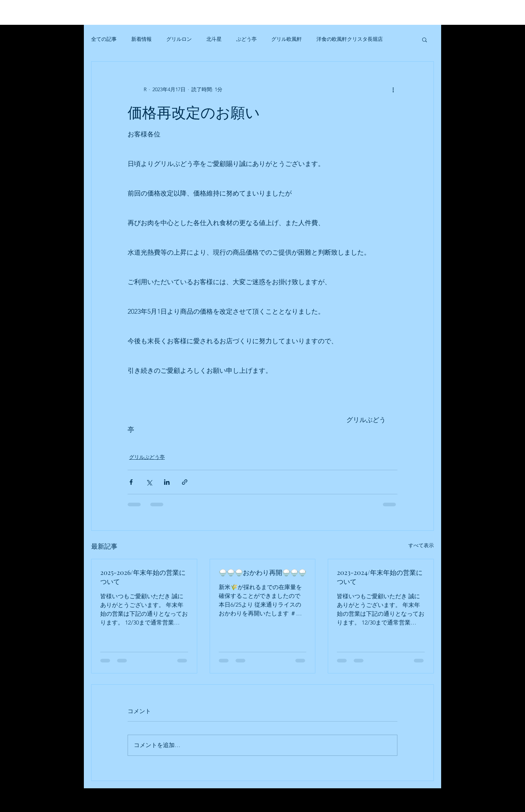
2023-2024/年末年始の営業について (380, 577)
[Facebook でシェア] (131, 482)
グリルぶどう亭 (147, 457)
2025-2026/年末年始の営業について (143, 577)
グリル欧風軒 (287, 39)
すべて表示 (421, 545)
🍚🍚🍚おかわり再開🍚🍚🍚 (262, 572)
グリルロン (179, 39)
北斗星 (214, 39)
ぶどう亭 (246, 39)
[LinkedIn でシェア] (167, 482)
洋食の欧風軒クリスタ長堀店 (350, 39)
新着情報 (141, 39)
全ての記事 (104, 39)
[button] (425, 39)
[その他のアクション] (393, 89)
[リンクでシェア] (185, 482)
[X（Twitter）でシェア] (149, 482)
